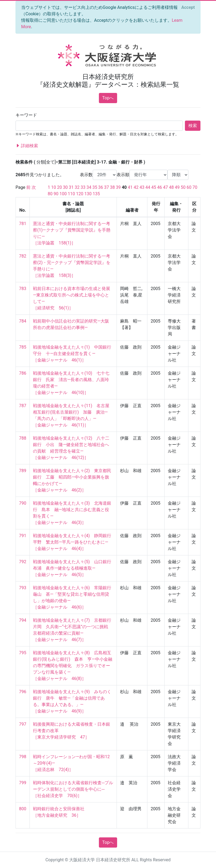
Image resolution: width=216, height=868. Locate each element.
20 (59, 187)
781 (23, 224)
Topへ (108, 98)
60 (189, 187)
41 (130, 187)
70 (195, 187)
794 (23, 620)
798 (23, 757)
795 (23, 653)
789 (23, 471)
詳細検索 (27, 146)
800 (23, 809)
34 (89, 187)
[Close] (188, 8)
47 (165, 187)
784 (23, 321)
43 (142, 187)
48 (171, 187)
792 (23, 562)
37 (107, 187)
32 (77, 187)
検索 (193, 126)
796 (23, 692)
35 (95, 187)
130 (88, 194)
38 (113, 187)
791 (23, 536)
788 (23, 438)
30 (65, 187)
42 (136, 187)
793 (23, 588)
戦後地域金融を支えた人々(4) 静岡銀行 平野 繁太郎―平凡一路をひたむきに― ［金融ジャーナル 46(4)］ (74, 542)
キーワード (26, 115)
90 (56, 194)
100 (63, 194)
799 (23, 783)
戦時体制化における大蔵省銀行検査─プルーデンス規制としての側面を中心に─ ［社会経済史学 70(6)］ (73, 789)
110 (71, 194)
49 (177, 187)
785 (23, 347)
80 (50, 194)
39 (118, 187)
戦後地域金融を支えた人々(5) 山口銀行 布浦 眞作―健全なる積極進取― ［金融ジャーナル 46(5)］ (74, 568)
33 (83, 187)
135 (96, 194)
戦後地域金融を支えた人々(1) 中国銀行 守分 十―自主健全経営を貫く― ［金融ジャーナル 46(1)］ (74, 354)
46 (160, 187)
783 (23, 289)
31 (71, 187)
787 (23, 406)
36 (101, 187)
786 (23, 373)
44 (148, 187)
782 (23, 256)
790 (23, 503)
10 (54, 187)
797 (23, 724)
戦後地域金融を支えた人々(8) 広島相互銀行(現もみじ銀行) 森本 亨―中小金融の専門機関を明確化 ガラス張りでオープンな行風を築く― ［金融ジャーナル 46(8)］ (73, 666)
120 (80, 194)
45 (154, 187)
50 (183, 187)
